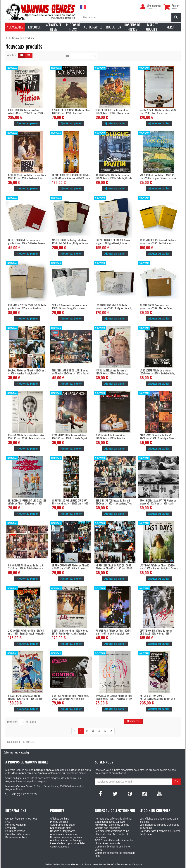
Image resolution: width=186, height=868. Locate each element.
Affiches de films (60, 819)
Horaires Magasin (15, 825)
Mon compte (154, 6)
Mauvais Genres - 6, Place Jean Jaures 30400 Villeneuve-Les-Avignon (101, 864)
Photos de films (59, 822)
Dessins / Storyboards (63, 831)
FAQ (8, 822)
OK (176, 781)
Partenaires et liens (16, 837)
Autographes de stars (62, 825)
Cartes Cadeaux (60, 847)
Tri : (68, 56)
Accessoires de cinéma (63, 834)
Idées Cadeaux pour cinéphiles (68, 843)
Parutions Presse (15, 831)
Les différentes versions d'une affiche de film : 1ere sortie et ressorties (112, 834)
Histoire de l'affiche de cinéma (112, 825)
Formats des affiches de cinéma (113, 819)
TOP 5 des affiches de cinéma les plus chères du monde (114, 842)
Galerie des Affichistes (108, 828)
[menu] (143, 7)
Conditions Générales (18, 834)
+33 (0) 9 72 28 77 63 (24, 794)
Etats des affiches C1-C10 (110, 822)
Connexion (151, 8)
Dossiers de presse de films (66, 837)
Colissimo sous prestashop (17, 752)
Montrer (12, 722)
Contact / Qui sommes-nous (21, 819)
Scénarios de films (61, 828)
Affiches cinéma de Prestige (66, 840)
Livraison (11, 828)
